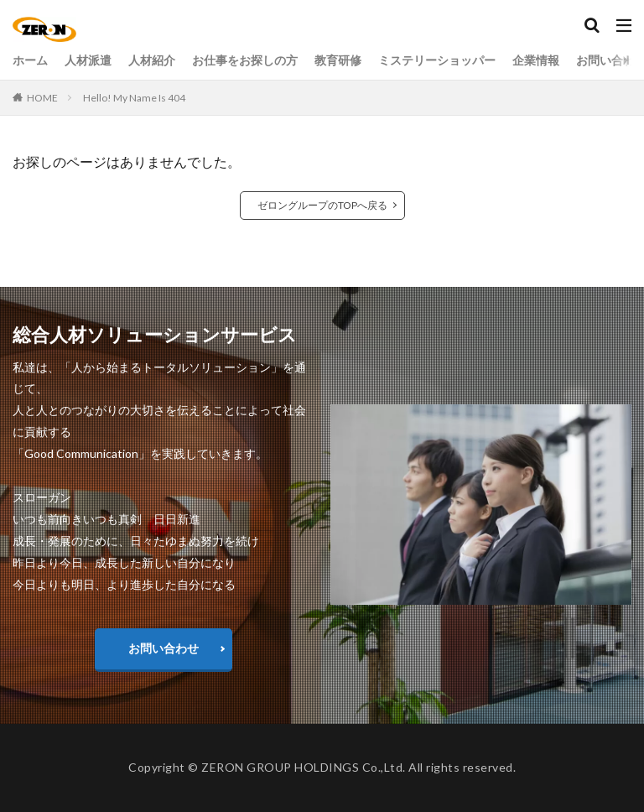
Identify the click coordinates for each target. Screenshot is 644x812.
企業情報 (536, 60)
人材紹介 (152, 60)
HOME (42, 98)
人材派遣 (88, 60)
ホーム (30, 60)
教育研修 (338, 60)
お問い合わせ (164, 648)
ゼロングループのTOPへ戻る (322, 205)
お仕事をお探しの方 (245, 60)
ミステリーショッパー (437, 60)
